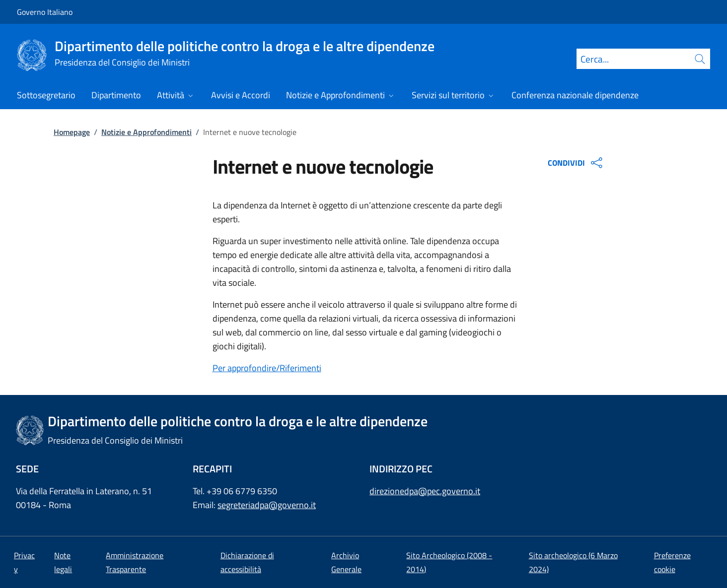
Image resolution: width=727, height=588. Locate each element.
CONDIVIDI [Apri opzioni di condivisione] (576, 163)
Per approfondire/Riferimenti (267, 368)
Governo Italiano (45, 12)
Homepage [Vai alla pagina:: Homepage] (72, 132)
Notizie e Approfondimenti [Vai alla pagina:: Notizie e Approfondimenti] (146, 132)
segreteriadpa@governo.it (267, 505)
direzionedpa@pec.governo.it (425, 491)
